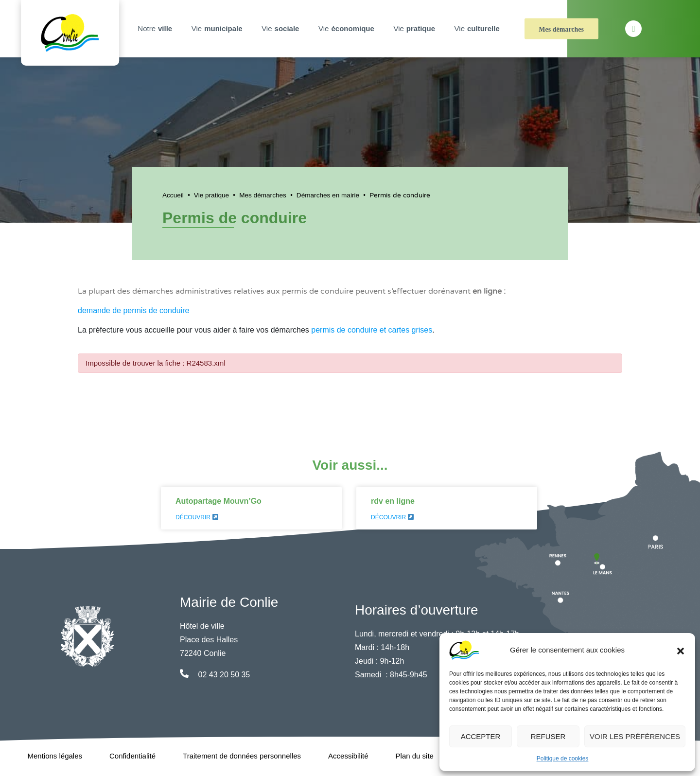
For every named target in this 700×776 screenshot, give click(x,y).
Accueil (173, 195)
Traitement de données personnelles (242, 756)
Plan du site (415, 756)
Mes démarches (561, 29)
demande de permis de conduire (133, 310)
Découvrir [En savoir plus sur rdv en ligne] (392, 517)
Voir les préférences (635, 736)
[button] (681, 650)
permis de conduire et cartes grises (372, 330)
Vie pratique (211, 195)
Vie (218, 29)
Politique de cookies (563, 758)
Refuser (548, 736)
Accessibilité (348, 756)
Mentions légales (55, 756)
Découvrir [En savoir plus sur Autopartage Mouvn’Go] (197, 517)
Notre (156, 29)
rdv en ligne (393, 501)
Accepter (481, 736)
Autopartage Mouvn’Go (219, 501)
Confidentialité (132, 756)
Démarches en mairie (328, 195)
